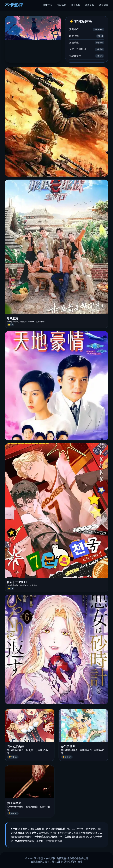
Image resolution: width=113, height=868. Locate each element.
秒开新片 (76, 5)
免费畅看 (104, 5)
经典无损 (90, 5)
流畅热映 (61, 5)
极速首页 (47, 5)
